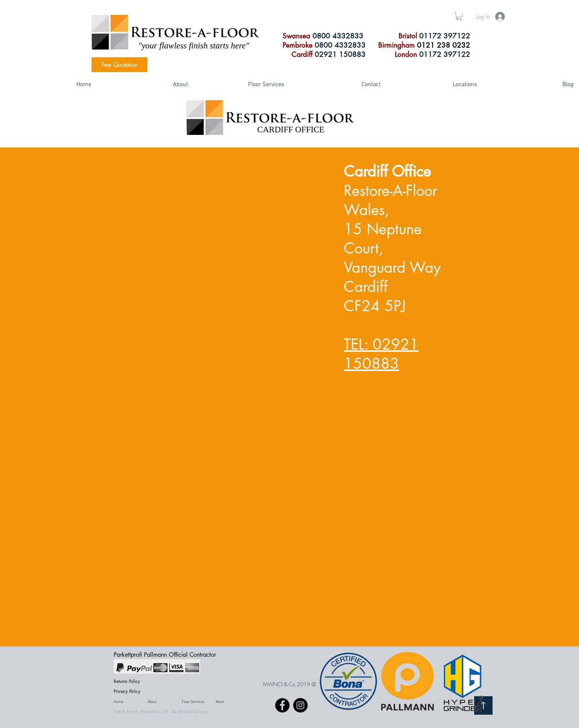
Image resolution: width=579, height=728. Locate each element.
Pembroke (297, 45)
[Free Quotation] (119, 65)
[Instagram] (300, 705)
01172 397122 (445, 36)
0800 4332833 (338, 36)
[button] (459, 16)
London (406, 55)
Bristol (409, 36)
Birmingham (398, 45)
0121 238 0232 (443, 45)
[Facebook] (282, 705)
